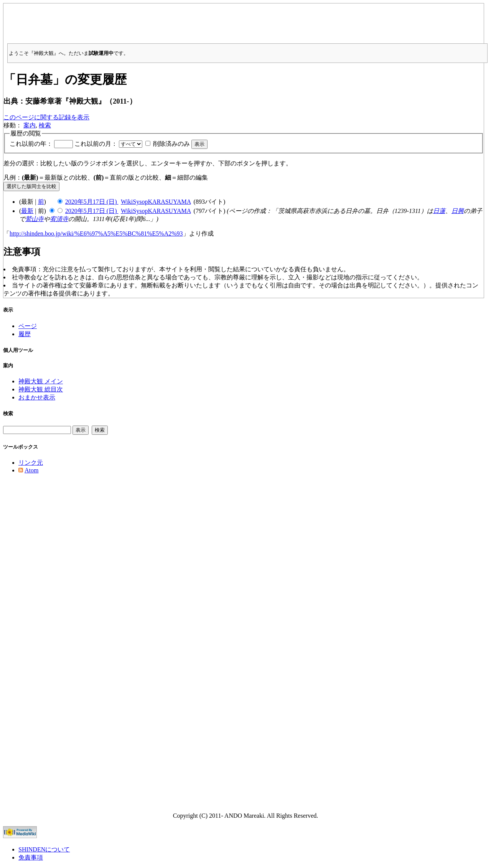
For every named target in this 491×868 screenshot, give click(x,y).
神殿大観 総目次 (41, 389)
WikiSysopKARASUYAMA (156, 202)
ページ (28, 326)
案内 (30, 125)
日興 (458, 211)
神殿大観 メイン (41, 381)
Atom (31, 470)
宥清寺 (59, 219)
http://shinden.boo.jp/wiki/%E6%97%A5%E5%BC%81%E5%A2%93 (96, 234)
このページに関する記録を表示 (46, 117)
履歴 (25, 334)
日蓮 (439, 211)
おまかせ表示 (37, 397)
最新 (27, 211)
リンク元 (31, 463)
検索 (45, 125)
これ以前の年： (31, 144)
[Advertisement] (244, 21)
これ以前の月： (96, 144)
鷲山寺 (35, 219)
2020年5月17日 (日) (92, 202)
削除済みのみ (171, 144)
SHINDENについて (44, 849)
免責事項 (31, 857)
